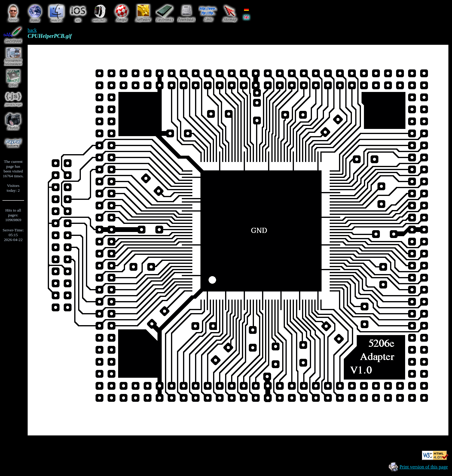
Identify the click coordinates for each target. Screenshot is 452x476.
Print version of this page (424, 467)
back (32, 30)
